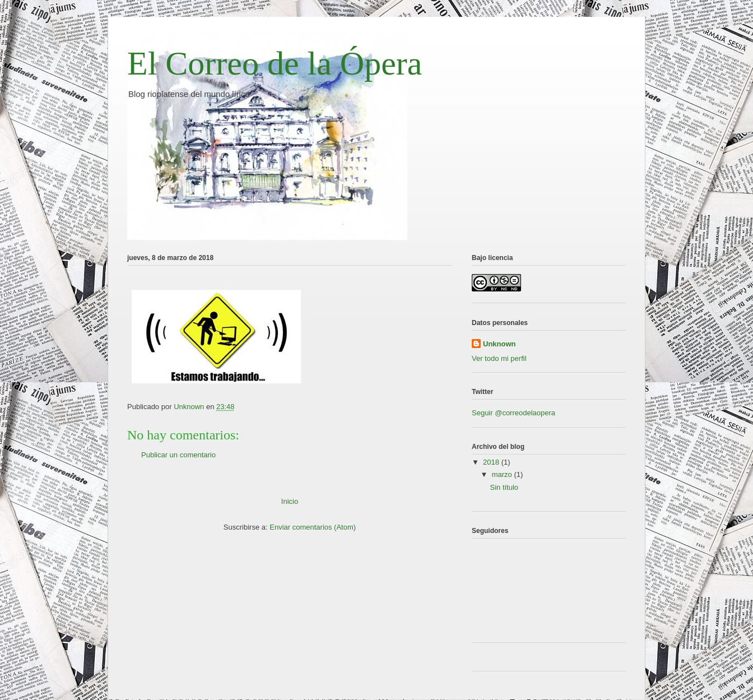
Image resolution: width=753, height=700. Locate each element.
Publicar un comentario (178, 455)
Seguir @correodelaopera (513, 413)
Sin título (504, 487)
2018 (492, 462)
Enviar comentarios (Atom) (313, 527)
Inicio (290, 501)
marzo (503, 474)
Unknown (499, 344)
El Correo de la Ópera (275, 63)
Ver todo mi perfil (499, 358)
